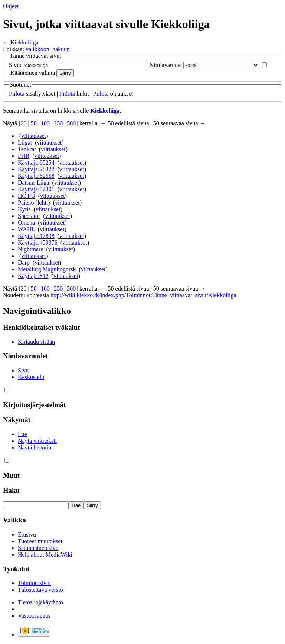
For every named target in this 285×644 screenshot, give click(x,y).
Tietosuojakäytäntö (40, 602)
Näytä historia (35, 447)
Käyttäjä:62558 (36, 176)
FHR (24, 156)
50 (34, 123)
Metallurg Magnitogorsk (47, 269)
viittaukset (34, 136)
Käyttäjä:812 (33, 276)
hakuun (61, 49)
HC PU (27, 196)
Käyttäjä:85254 (36, 162)
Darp (24, 263)
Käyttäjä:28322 (36, 169)
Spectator (29, 216)
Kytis (24, 209)
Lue (22, 434)
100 (45, 123)
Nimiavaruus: (166, 65)
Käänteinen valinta (33, 73)
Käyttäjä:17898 (36, 236)
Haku (11, 490)
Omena (26, 223)
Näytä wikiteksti (37, 441)
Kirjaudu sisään (36, 342)
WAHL (26, 229)
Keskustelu (31, 377)
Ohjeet (11, 6)
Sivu (23, 370)
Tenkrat (27, 149)
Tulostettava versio (40, 590)
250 (58, 123)
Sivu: (15, 65)
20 (24, 123)
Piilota (17, 94)
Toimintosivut (35, 583)
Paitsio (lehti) (34, 203)
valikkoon (37, 49)
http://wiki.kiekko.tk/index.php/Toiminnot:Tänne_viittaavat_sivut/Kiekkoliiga (143, 295)
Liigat (25, 142)
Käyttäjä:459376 (38, 243)
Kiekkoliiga (24, 42)
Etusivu (27, 535)
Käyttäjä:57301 (36, 189)
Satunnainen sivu (38, 548)
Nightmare (30, 249)
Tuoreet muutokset (40, 541)
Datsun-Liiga (33, 182)
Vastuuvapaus (34, 616)
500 (71, 123)
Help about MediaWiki (45, 555)
